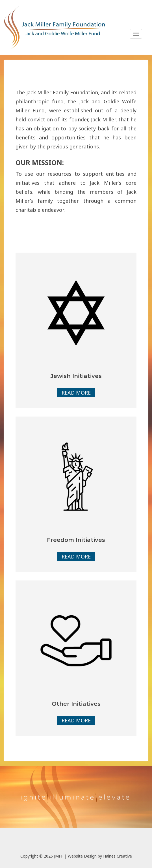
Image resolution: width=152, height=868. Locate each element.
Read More (76, 393)
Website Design (82, 856)
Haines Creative (118, 856)
